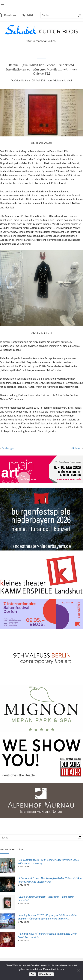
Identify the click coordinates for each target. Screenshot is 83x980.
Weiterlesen (46, 974)
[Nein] (78, 970)
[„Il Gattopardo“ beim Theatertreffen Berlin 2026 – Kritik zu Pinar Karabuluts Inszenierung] (7, 885)
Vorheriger (8, 448)
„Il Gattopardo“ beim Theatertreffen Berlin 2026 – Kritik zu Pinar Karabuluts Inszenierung (50, 880)
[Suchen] (80, 15)
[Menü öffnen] (2, 5)
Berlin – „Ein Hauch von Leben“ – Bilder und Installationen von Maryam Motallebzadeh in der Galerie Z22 (41, 69)
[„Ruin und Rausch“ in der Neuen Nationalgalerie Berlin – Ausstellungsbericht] (7, 940)
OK (33, 974)
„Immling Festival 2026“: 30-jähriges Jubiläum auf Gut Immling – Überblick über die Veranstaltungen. (48, 917)
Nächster (76, 448)
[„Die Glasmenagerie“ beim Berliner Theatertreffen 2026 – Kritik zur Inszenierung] (7, 866)
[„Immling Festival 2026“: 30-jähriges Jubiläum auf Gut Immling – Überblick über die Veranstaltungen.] (7, 921)
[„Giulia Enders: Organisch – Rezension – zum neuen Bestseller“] (7, 903)
